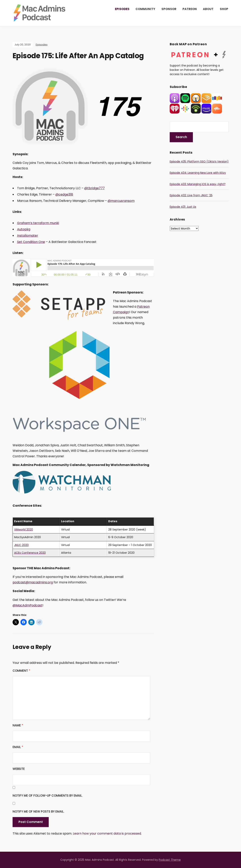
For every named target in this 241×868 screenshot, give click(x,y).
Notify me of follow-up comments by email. (48, 796)
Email (18, 747)
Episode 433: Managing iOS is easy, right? (198, 184)
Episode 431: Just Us (183, 207)
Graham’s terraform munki (38, 223)
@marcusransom (121, 201)
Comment (21, 671)
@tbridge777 (94, 188)
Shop (224, 9)
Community (145, 9)
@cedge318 (64, 194)
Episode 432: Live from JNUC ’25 (191, 195)
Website (19, 769)
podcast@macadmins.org (33, 582)
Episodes (122, 9)
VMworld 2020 (24, 529)
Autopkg (24, 229)
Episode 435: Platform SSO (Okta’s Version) (199, 161)
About (208, 9)
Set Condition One (31, 242)
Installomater (28, 236)
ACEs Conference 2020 (30, 553)
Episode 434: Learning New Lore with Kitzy (198, 173)
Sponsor (169, 9)
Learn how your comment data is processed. (107, 833)
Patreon (190, 9)
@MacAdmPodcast (27, 605)
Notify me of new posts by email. (38, 811)
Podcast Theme (170, 860)
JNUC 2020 (21, 545)
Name (18, 725)
